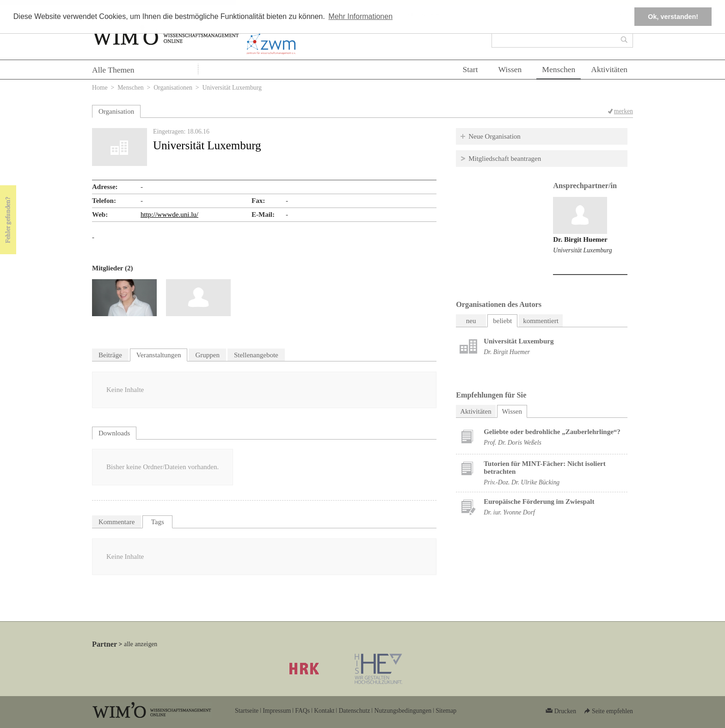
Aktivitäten (609, 69)
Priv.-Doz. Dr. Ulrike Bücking (522, 482)
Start (470, 69)
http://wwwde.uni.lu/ (169, 214)
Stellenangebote (256, 355)
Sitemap (446, 711)
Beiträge (110, 355)
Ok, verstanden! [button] (673, 17)
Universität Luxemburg (582, 250)
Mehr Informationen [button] (360, 16)
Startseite (247, 711)
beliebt (502, 321)
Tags (158, 522)
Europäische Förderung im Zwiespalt (539, 502)
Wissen (510, 69)
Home (100, 88)
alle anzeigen (141, 644)
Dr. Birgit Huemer (580, 239)
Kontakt (324, 711)
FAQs (302, 711)
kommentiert (541, 321)
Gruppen (207, 355)
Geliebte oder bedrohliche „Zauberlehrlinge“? (552, 432)
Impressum (277, 711)
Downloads (114, 433)
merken (624, 111)
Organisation (116, 111)
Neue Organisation (495, 136)
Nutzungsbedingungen (403, 711)
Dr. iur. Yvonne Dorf (509, 512)
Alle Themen (113, 70)
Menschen (559, 69)
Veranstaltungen (159, 355)
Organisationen (173, 88)
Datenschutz (354, 711)
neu (471, 321)
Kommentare (117, 522)
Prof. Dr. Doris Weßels (513, 443)
